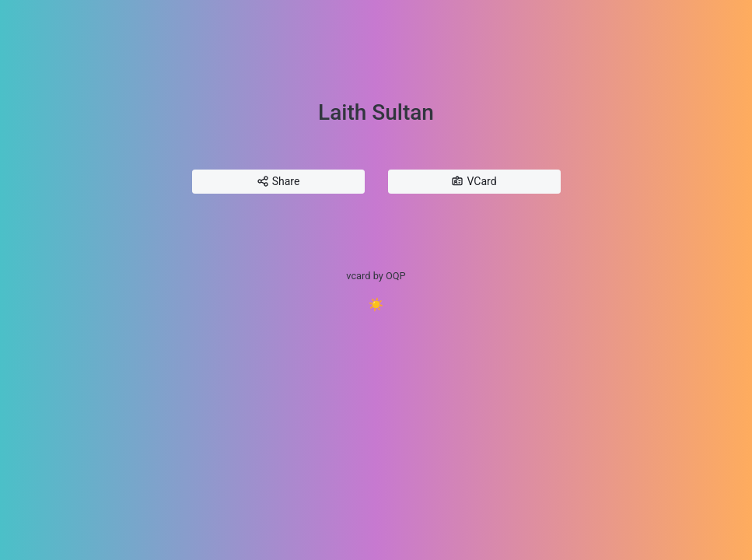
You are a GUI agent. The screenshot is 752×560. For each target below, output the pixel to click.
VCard (474, 182)
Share (278, 182)
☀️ (376, 304)
